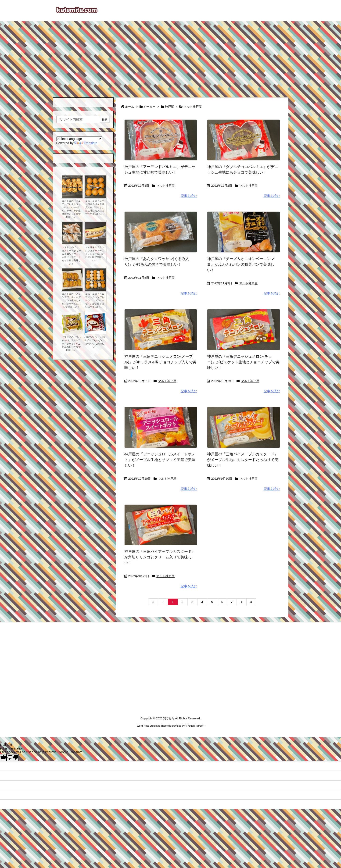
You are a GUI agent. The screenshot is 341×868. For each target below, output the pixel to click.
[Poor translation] (13, 758)
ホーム (130, 107)
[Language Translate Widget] (79, 139)
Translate (86, 143)
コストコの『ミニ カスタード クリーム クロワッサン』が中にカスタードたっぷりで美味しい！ (71, 255)
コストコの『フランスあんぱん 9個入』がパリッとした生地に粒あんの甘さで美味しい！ (95, 207)
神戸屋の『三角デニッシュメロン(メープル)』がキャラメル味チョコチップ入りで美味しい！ (160, 362)
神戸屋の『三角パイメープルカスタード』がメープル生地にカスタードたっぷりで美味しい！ (243, 460)
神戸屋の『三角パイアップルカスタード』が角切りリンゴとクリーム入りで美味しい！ (160, 557)
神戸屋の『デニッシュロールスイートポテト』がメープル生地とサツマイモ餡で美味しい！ (160, 460)
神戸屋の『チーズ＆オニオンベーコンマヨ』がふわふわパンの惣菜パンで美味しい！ (241, 264)
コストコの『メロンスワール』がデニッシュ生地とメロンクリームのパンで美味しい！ (71, 300)
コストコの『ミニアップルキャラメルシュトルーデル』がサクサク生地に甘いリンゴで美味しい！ (71, 209)
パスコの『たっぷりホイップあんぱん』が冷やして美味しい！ (95, 342)
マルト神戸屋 (165, 186)
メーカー (149, 107)
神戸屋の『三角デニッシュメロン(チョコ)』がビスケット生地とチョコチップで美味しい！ (243, 362)
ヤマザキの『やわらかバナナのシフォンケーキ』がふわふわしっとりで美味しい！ (71, 344)
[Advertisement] (171, 56)
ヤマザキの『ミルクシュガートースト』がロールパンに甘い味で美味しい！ (95, 254)
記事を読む (189, 196)
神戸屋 (169, 107)
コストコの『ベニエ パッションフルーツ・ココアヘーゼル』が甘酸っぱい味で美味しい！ (95, 300)
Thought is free (194, 726)
